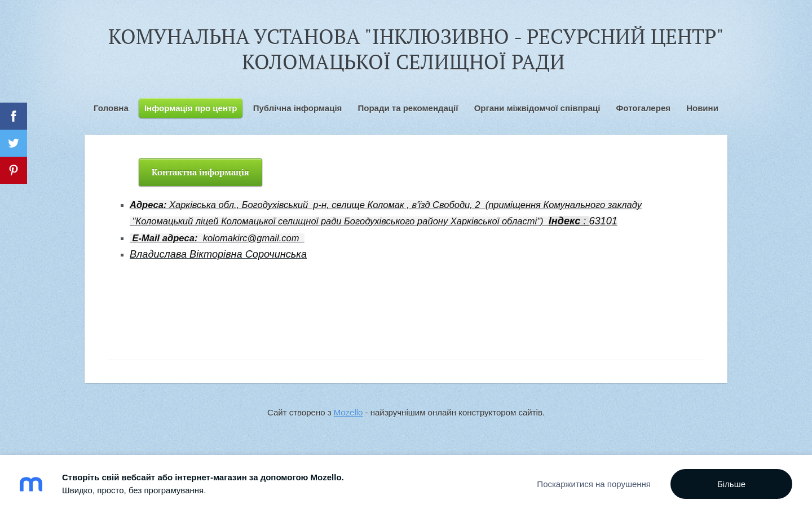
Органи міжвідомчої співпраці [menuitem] (537, 108)
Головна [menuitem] (111, 108)
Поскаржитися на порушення (594, 484)
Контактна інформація (200, 172)
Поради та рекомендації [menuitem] (408, 108)
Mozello (348, 412)
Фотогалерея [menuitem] (643, 108)
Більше (731, 484)
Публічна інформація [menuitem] (298, 108)
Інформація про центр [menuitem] (191, 108)
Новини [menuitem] (702, 108)
